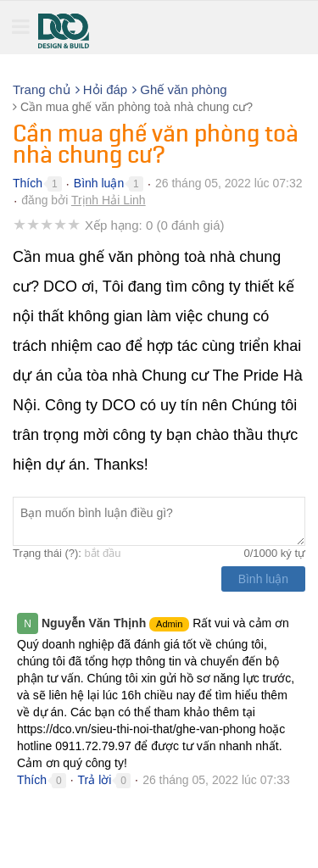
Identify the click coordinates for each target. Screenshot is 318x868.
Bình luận (99, 183)
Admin (169, 624)
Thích (28, 183)
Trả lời (95, 780)
